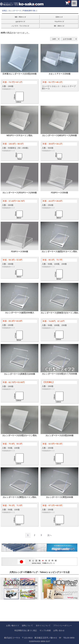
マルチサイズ (59, 22)
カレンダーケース (15, 11)
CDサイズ (59, 17)
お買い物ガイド (13, 626)
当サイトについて (43, 626)
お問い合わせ (59, 630)
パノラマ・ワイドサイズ (20, 26)
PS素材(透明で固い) (30, 11)
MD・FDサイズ (20, 17)
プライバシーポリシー (63, 626)
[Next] (50, 535)
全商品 (4, 11)
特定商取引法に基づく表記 (26, 630)
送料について (27, 626)
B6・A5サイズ (59, 26)
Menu (74, 2)
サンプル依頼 (45, 630)
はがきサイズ (20, 22)
